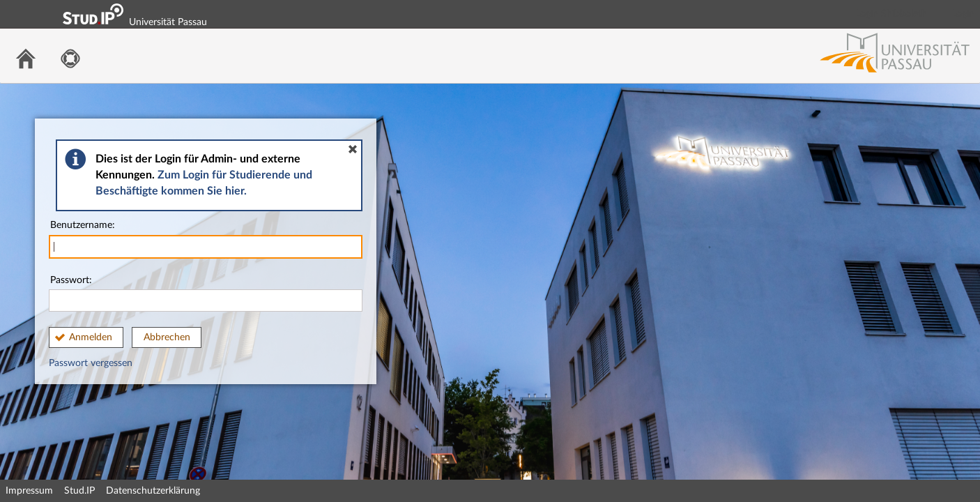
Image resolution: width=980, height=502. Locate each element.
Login (963, 14)
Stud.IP (79, 491)
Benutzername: (206, 239)
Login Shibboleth (891, 14)
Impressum (29, 491)
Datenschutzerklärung (153, 491)
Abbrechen (167, 337)
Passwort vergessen (91, 363)
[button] (353, 149)
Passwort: (206, 294)
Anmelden (91, 337)
